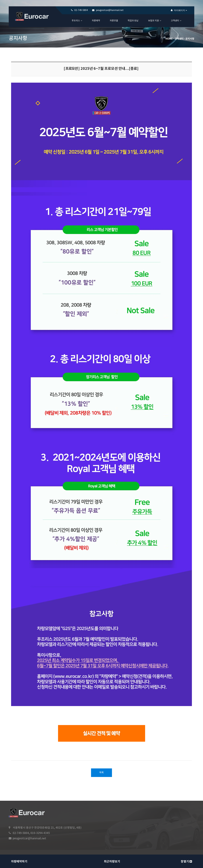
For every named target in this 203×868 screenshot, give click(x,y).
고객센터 (175, 21)
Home (169, 39)
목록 (101, 773)
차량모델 (114, 21)
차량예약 (96, 21)
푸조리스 (76, 21)
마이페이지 (180, 10)
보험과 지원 (154, 21)
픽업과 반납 (133, 21)
